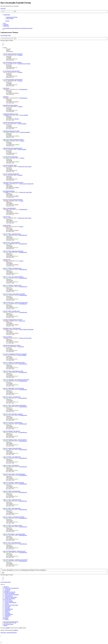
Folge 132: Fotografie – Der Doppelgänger (13, 423)
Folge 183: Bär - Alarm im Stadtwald (12, 242)
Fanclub (21, 201)
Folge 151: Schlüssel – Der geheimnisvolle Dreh (14, 363)
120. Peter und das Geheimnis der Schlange (13, 54)
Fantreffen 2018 (7, 260)
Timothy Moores (7, 217)
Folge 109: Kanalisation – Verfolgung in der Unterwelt (15, 560)
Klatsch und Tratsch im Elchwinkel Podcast (13, 200)
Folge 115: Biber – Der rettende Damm (12, 508)
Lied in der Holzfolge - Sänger (10, 165)
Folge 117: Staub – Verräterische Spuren (12, 500)
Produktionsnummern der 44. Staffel (11, 131)
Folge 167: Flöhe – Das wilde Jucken (12, 311)
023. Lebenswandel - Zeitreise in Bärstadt (13, 62)
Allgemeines (21, 347)
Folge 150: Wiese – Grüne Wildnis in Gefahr (13, 371)
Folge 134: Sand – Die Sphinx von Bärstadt (13, 414)
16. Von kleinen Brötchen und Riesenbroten (13, 80)
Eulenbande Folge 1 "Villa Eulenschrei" (12, 328)
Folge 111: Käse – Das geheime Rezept (12, 543)
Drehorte (20, 55)
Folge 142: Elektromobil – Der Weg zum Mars (14, 388)
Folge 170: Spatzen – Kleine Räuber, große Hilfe (14, 294)
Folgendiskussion (23, 89)
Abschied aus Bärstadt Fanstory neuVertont (13, 320)
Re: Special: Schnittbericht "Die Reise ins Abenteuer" (15, 354)
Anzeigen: (8, 570)
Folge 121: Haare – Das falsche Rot (11, 465)
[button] (4, 45)
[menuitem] (12, 17)
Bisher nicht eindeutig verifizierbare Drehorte (13, 140)
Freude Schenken (7, 225)
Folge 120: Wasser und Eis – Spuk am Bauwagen (14, 474)
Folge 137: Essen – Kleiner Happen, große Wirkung (15, 405)
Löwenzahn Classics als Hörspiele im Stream (13, 182)
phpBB (8, 628)
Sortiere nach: (25, 570)
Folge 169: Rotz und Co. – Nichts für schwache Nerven (16, 302)
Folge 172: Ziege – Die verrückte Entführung (13, 277)
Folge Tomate (6, 88)
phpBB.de (16, 630)
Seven (7, 235)
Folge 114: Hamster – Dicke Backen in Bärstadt (14, 517)
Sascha (7, 89)
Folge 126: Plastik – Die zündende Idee (12, 457)
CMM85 (7, 132)
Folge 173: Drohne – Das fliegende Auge (12, 268)
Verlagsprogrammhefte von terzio (11, 114)
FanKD (7, 192)
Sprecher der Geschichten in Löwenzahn (12, 122)
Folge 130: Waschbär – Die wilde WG (12, 431)
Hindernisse (6, 97)
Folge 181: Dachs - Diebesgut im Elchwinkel (13, 251)
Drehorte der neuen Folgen (24, 64)
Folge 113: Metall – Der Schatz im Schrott (13, 525)
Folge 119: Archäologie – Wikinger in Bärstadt (14, 483)
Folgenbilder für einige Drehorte (10, 105)
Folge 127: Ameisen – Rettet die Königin (12, 448)
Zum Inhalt (3, 8)
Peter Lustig (22, 321)
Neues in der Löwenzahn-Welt (27, 184)
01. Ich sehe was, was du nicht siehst (11, 71)
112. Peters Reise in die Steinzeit (11, 157)
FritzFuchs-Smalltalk (25, 132)
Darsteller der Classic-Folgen (25, 167)
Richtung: (41, 570)
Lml (6, 55)
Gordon (7, 184)
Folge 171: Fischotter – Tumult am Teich (12, 285)
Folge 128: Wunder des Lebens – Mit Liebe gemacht (15, 440)
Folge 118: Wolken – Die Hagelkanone (12, 491)
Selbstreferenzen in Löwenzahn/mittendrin (13, 148)
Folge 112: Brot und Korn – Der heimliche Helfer (14, 534)
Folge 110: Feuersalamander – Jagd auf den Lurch (14, 551)
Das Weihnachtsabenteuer (9, 191)
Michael (7, 115)
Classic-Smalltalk (24, 115)
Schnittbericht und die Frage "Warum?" (12, 345)
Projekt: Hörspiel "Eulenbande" (27, 329)
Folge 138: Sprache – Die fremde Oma (12, 397)
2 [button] (4, 44)
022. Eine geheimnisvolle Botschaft (11, 174)
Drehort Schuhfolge (8, 337)
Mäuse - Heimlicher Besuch (9, 208)
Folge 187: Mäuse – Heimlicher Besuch (12, 234)
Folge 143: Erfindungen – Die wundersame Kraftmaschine (16, 380)
